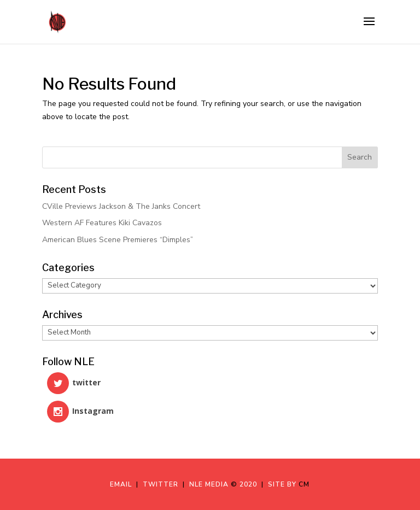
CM (304, 484)
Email (123, 484)
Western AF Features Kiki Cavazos (102, 223)
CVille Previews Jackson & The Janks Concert (121, 206)
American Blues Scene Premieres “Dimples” (118, 240)
